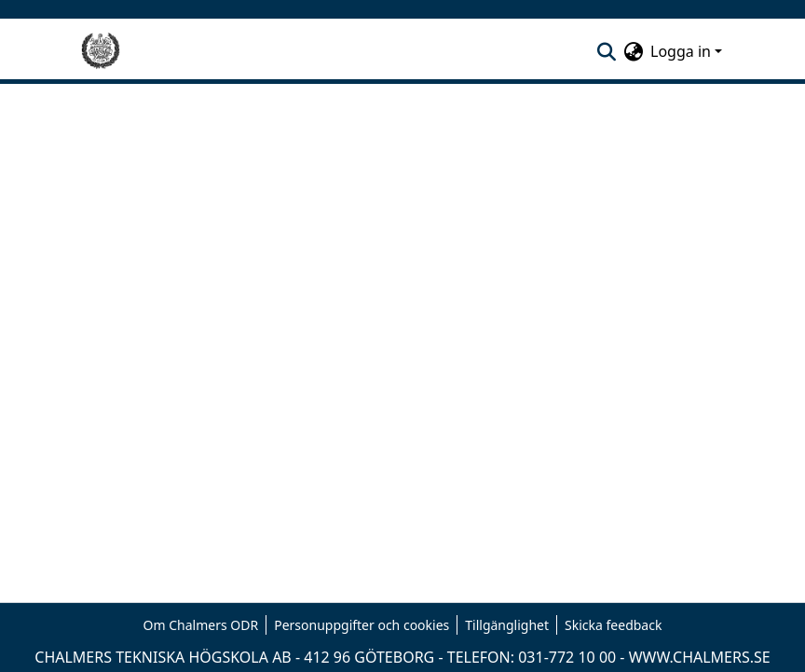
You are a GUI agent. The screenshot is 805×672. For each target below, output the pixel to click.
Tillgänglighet (507, 625)
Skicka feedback (613, 625)
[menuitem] (633, 51)
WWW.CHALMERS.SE (700, 657)
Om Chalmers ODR (201, 625)
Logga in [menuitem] (681, 51)
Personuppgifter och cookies (362, 625)
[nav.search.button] (606, 51)
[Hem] (101, 51)
